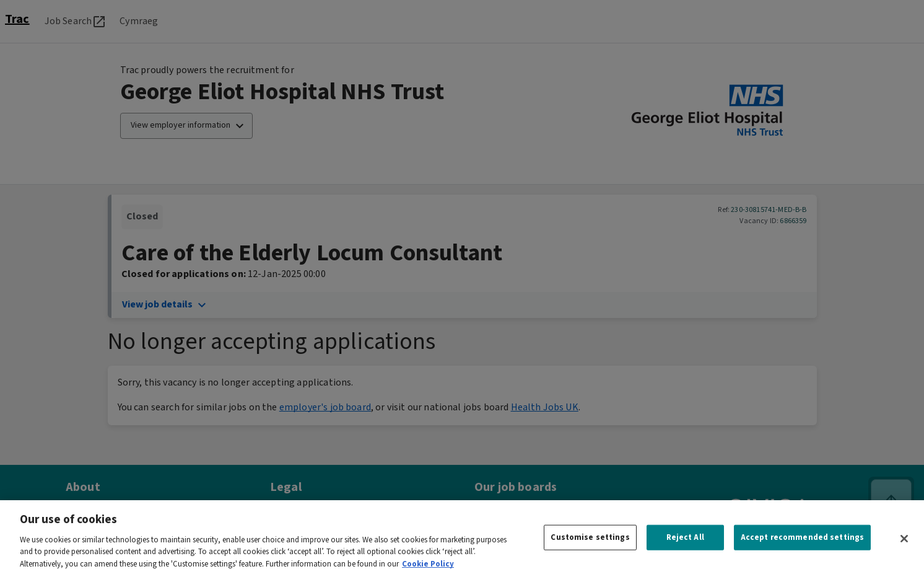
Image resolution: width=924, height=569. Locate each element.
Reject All (685, 543)
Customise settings (590, 543)
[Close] (904, 544)
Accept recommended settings (803, 543)
